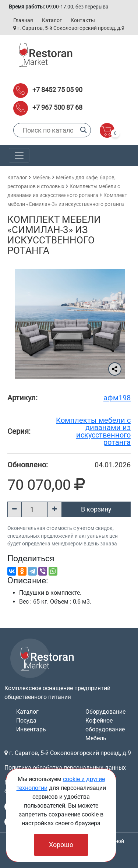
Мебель (42, 178)
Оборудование (105, 712)
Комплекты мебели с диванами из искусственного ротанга (93, 431)
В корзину (96, 509)
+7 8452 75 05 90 (57, 90)
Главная (23, 20)
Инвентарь (31, 729)
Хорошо (61, 845)
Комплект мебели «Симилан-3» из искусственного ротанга (54, 235)
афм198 (117, 398)
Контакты (83, 20)
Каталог (52, 20)
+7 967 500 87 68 (57, 107)
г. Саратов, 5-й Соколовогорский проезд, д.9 (69, 28)
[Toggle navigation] (19, 155)
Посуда (26, 721)
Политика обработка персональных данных (65, 768)
